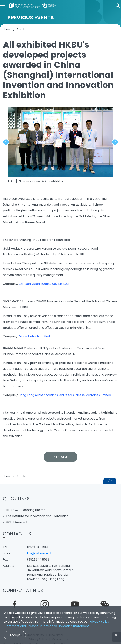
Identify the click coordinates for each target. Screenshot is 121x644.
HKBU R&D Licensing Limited (26, 510)
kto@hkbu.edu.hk (39, 553)
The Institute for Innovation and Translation (37, 516)
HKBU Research (17, 522)
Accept (15, 635)
